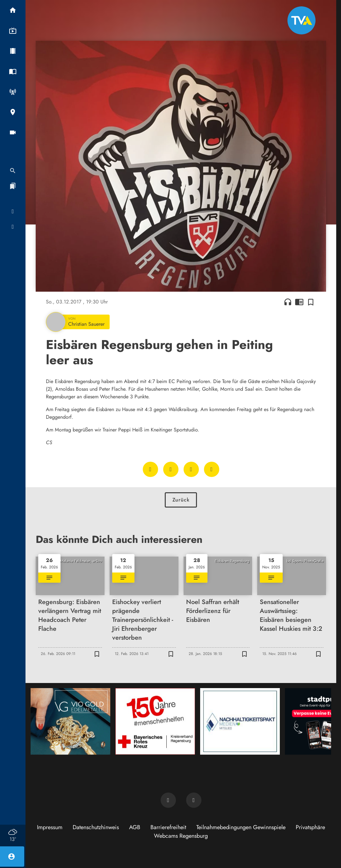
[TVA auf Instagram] (194, 800)
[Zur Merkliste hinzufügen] (311, 302)
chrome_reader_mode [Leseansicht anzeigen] (299, 302)
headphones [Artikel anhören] (288, 302)
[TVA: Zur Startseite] (301, 20)
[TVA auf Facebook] (168, 800)
